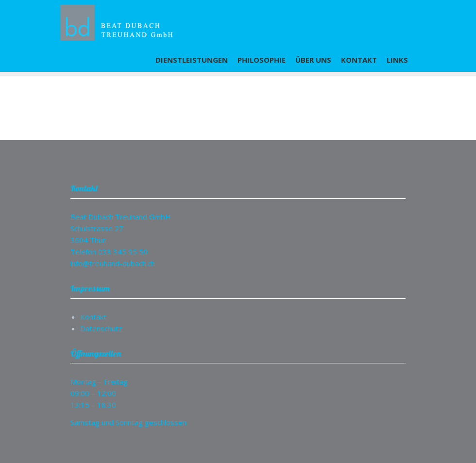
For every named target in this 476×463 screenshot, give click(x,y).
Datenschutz (101, 328)
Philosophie (262, 60)
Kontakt (359, 60)
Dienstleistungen (192, 60)
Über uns (313, 60)
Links (397, 60)
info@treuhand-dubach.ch (113, 263)
